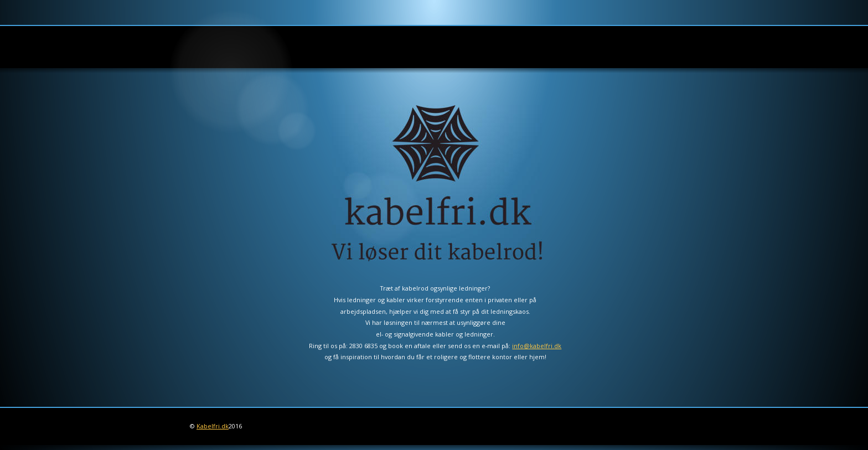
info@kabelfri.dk (537, 346)
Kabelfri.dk (213, 426)
